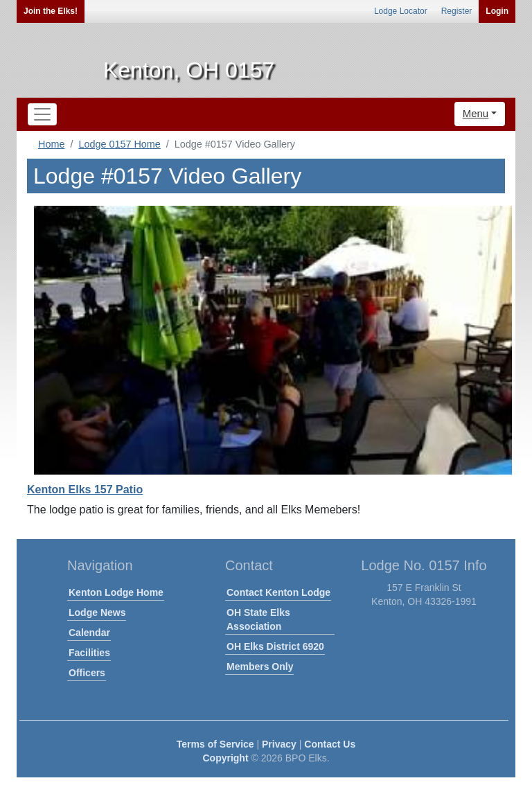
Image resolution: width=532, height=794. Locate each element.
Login (497, 11)
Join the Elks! (51, 11)
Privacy (279, 744)
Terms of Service (215, 744)
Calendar (89, 633)
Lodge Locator (401, 11)
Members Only (260, 667)
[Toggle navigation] (42, 114)
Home (51, 144)
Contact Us (330, 744)
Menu (476, 113)
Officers (87, 673)
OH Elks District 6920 (275, 646)
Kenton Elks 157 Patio (85, 489)
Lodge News (97, 612)
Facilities (89, 653)
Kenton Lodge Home (116, 592)
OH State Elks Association (258, 619)
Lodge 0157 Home (119, 144)
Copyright (225, 758)
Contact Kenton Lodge (278, 592)
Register (457, 11)
